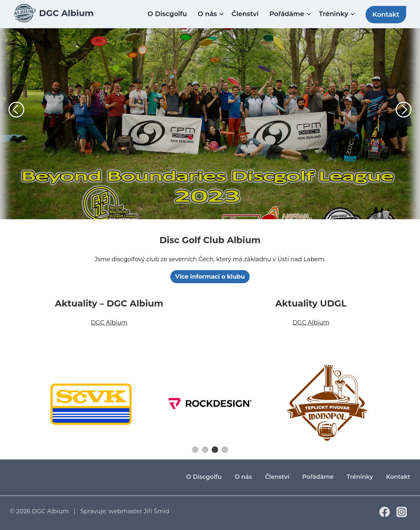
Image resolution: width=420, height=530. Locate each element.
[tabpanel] (92, 404)
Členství (245, 14)
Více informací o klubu (210, 277)
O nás (208, 14)
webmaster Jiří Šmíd (139, 511)
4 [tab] (225, 450)
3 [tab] (215, 450)
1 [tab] (195, 450)
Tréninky (334, 14)
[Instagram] (402, 515)
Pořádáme (287, 14)
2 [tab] (205, 450)
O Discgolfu (167, 14)
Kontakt (386, 14)
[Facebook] (385, 515)
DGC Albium (109, 323)
